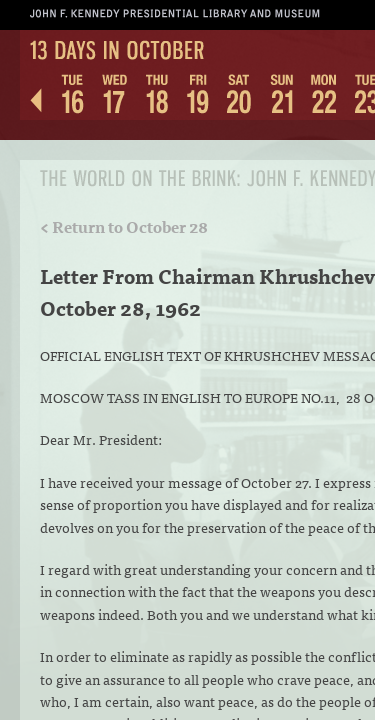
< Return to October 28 (124, 226)
